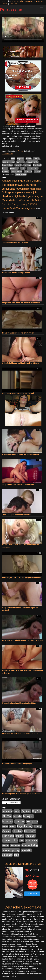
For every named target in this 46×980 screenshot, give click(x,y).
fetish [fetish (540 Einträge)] (33, 189)
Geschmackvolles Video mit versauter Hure (20, 733)
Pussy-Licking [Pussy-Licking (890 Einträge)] (20, 204)
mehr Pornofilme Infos (10, 146)
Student (37, 171)
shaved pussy (17, 171)
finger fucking (7, 165)
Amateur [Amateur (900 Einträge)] (7, 181)
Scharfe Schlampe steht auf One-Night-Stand (21, 363)
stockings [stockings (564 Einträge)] (25, 208)
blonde (29, 159)
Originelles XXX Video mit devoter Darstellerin (21, 303)
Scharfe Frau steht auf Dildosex (15, 242)
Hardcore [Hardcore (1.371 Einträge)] (7, 196)
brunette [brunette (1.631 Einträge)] (31, 185)
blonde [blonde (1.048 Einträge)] (11, 185)
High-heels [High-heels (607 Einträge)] (19, 196)
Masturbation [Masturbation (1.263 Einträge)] (10, 200)
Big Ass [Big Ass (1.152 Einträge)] (22, 181)
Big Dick (20, 159)
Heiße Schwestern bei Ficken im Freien (18, 333)
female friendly (32, 162)
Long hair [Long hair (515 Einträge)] (39, 196)
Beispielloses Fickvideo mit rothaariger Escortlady (23, 640)
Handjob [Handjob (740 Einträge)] (32, 192)
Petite (23, 168)
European (21, 162)
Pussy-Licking (33, 168)
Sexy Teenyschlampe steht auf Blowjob (18, 393)
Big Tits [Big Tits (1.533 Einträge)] (7, 816)
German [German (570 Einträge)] (23, 192)
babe (13, 159)
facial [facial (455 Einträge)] (27, 189)
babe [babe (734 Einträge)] (15, 181)
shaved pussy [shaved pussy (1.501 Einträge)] (11, 850)
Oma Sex (13, 4)
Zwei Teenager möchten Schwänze (16, 515)
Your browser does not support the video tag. (23, 30)
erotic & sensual (8, 162)
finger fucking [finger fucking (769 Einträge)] (25, 826)
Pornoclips (29, 1)
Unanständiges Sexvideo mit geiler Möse (19, 703)
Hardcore (27, 165)
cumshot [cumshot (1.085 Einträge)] (7, 189)
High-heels (37, 165)
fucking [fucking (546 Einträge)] (14, 193)
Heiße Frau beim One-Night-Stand (16, 273)
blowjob (36, 159)
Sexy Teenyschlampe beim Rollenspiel (18, 484)
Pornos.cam (12, 10)
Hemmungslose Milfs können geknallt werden (21, 794)
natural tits (14, 168)
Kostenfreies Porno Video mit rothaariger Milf (21, 454)
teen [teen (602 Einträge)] (33, 208)
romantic (6, 171)
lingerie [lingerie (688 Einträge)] (30, 196)
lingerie (5, 168)
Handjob (18, 165)
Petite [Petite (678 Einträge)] (38, 200)
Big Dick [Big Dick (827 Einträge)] (32, 181)
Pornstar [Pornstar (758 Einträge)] (7, 204)
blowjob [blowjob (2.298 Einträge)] (20, 185)
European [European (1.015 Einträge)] (18, 189)
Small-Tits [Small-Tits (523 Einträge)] (15, 208)
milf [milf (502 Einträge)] (20, 200)
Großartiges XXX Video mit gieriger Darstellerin (22, 577)
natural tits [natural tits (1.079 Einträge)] (28, 200)
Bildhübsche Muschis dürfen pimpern (18, 763)
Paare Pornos (21, 174)
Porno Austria (18, 1)
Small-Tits (28, 171)
